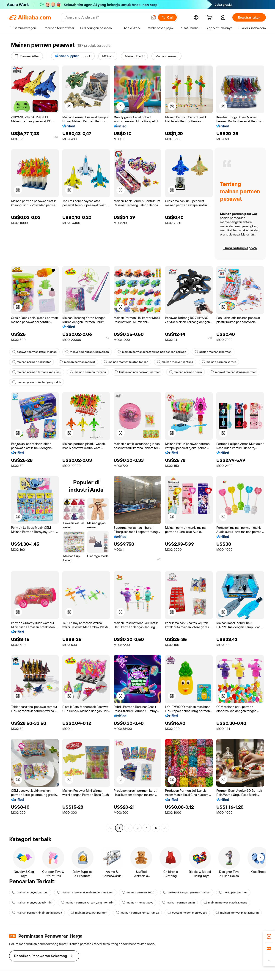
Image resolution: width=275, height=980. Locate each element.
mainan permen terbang (88, 372)
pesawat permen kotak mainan (34, 352)
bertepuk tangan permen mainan (187, 892)
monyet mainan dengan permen (234, 372)
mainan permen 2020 (138, 892)
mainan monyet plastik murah (237, 913)
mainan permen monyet (77, 362)
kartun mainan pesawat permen (137, 372)
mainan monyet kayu (138, 903)
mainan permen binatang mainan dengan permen (152, 352)
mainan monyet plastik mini (32, 903)
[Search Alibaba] (106, 17)
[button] (153, 17)
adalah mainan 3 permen (213, 352)
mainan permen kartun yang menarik (87, 903)
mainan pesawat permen (89, 913)
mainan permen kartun (219, 362)
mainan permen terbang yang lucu (37, 372)
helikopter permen (233, 892)
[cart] (210, 18)
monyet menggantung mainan (87, 352)
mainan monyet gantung (175, 362)
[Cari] (167, 17)
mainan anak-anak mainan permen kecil (85, 892)
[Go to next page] (165, 828)
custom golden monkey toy (187, 913)
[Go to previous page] (110, 828)
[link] (269, 936)
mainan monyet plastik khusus (225, 903)
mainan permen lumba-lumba (137, 913)
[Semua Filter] (27, 56)
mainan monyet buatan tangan (126, 362)
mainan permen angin (186, 372)
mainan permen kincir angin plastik (37, 913)
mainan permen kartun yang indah (37, 382)
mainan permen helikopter (32, 362)
